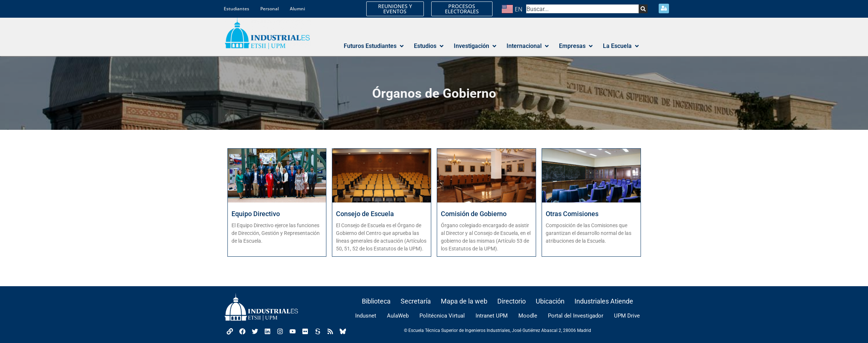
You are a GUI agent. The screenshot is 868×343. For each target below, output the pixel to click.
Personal (270, 9)
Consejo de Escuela (365, 214)
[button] (374, 46)
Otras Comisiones (572, 214)
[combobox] (582, 9)
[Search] (643, 9)
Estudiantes (236, 9)
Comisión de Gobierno (474, 214)
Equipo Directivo (256, 214)
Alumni (297, 9)
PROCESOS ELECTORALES (462, 9)
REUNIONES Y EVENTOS (395, 9)
